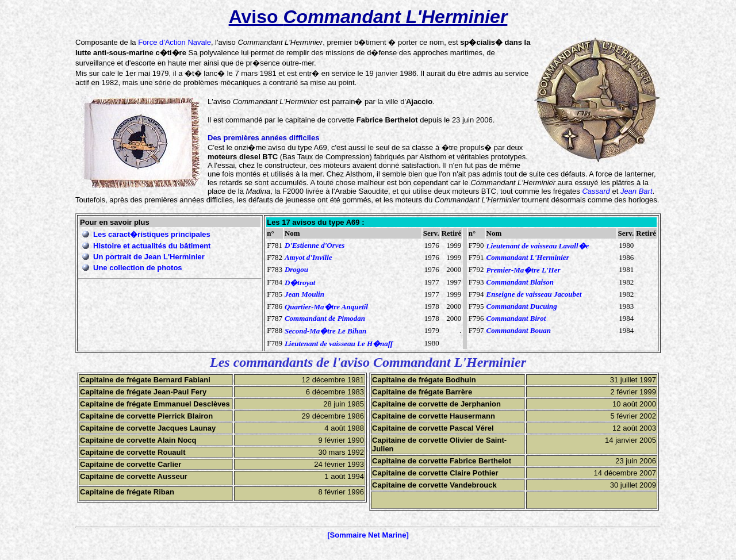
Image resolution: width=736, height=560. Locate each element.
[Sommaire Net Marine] (368, 535)
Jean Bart (637, 191)
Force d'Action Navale (175, 42)
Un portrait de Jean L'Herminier (149, 257)
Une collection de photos (138, 268)
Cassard (596, 191)
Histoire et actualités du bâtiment (152, 246)
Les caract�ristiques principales (152, 234)
